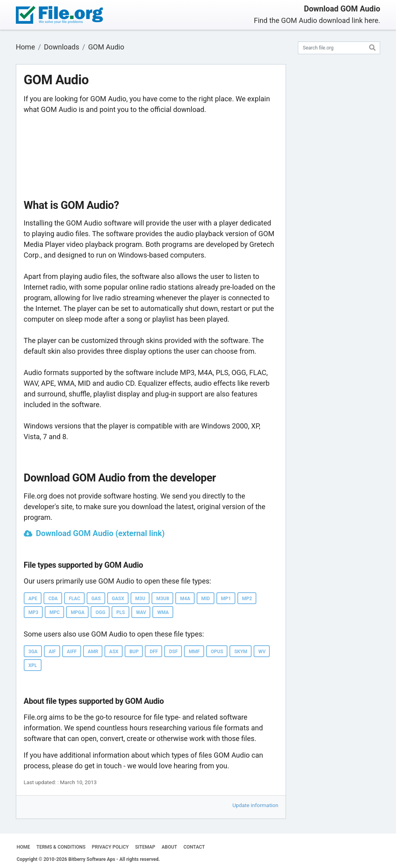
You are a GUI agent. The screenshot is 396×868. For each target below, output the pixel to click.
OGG (100, 612)
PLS (121, 612)
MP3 (33, 612)
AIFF (72, 652)
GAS (96, 599)
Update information (256, 805)
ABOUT (170, 847)
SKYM (241, 652)
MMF (194, 652)
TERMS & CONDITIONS (61, 847)
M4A (185, 599)
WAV (141, 612)
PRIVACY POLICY (110, 847)
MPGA (78, 612)
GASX (118, 599)
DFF (154, 652)
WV (262, 652)
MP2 (247, 599)
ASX (114, 652)
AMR (93, 652)
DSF (173, 652)
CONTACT (194, 847)
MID (206, 599)
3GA (33, 652)
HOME (23, 847)
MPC (55, 612)
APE (33, 599)
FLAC (75, 599)
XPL (33, 665)
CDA (53, 599)
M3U (140, 599)
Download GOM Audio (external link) (100, 533)
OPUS (217, 652)
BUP (134, 652)
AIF (52, 652)
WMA (163, 612)
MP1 (226, 599)
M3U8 (163, 599)
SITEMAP (145, 847)
